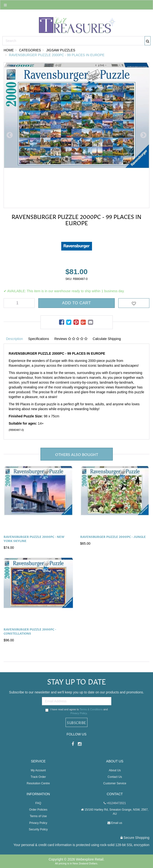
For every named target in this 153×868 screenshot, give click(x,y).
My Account (38, 770)
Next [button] (143, 135)
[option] (76, 135)
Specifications (39, 339)
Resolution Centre (38, 783)
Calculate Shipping (107, 339)
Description (14, 339)
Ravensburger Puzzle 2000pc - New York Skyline (34, 538)
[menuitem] (62, 322)
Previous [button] (10, 135)
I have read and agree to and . (77, 711)
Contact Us (115, 777)
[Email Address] (77, 701)
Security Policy (38, 829)
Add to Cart (77, 303)
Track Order (38, 777)
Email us (115, 823)
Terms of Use (38, 816)
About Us (115, 770)
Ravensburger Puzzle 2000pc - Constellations (30, 631)
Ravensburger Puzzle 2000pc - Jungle (113, 536)
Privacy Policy (79, 713)
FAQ (38, 803)
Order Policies (38, 810)
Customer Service (115, 783)
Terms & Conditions (91, 709)
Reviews (71, 339)
